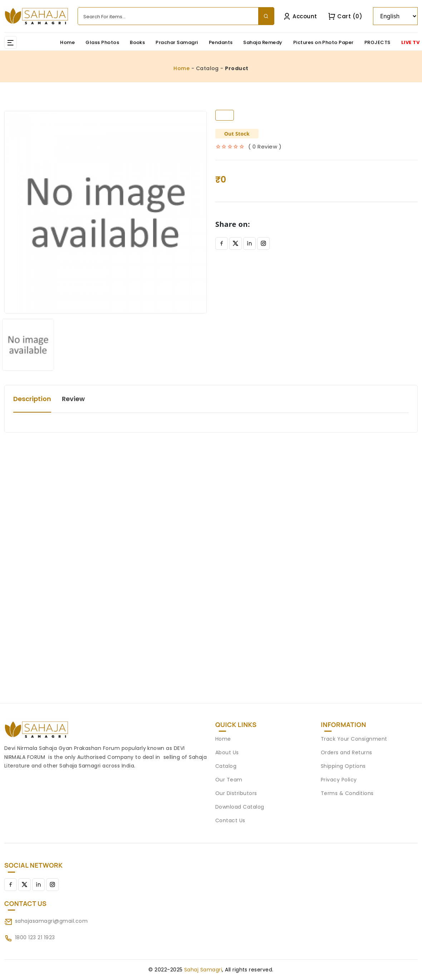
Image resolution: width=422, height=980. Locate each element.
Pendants (221, 42)
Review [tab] (73, 399)
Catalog (226, 766)
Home (67, 42)
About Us (227, 752)
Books (137, 42)
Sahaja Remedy (263, 42)
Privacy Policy (339, 780)
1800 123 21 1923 (35, 937)
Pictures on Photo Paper (323, 42)
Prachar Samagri (177, 42)
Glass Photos (102, 42)
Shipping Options (343, 766)
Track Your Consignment (354, 739)
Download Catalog (240, 807)
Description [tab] (32, 399)
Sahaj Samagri (203, 970)
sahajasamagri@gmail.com (51, 921)
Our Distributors (236, 793)
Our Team (229, 780)
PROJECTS (377, 42)
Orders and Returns (347, 752)
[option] (105, 212)
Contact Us (230, 820)
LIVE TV (410, 42)
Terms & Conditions (347, 793)
